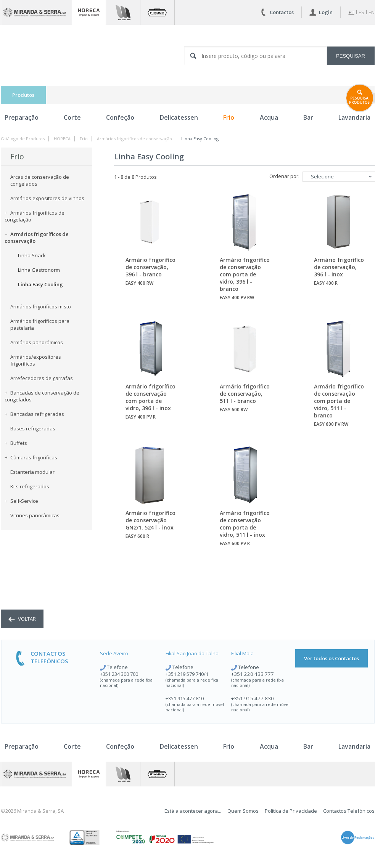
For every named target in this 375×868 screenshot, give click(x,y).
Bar (308, 117)
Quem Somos (243, 811)
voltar (22, 619)
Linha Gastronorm (39, 270)
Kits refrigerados (30, 486)
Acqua (269, 117)
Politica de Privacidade (291, 811)
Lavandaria (354, 746)
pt (352, 12)
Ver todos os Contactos (332, 658)
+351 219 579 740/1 (187, 674)
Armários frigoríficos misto (41, 306)
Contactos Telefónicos (349, 811)
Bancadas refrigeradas (34, 414)
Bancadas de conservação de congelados (42, 396)
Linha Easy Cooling (200, 139)
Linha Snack (32, 255)
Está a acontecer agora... (193, 811)
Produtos (23, 95)
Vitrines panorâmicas (35, 515)
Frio (229, 117)
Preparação (22, 117)
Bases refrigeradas (33, 428)
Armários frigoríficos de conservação (134, 139)
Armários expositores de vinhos (47, 198)
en (372, 12)
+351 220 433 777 (253, 674)
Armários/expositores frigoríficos (36, 360)
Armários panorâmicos (37, 342)
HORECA (62, 139)
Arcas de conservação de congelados (40, 180)
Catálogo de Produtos (23, 139)
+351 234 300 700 (119, 674)
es (361, 12)
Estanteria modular (32, 472)
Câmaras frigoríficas (31, 457)
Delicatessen (179, 117)
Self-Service (21, 501)
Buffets (16, 443)
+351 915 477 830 (253, 698)
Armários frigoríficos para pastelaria (40, 324)
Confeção (120, 117)
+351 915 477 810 (185, 698)
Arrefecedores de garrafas (42, 378)
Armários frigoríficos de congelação (35, 216)
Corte (72, 117)
